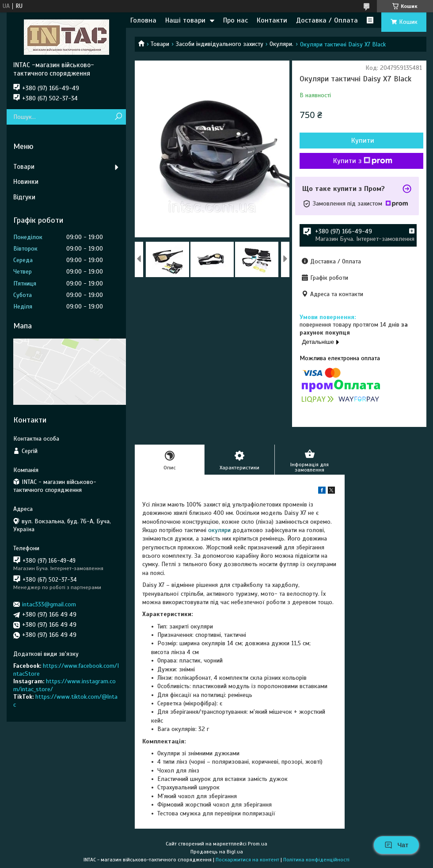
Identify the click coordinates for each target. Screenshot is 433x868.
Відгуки (24, 197)
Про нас (235, 20)
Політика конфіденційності (316, 860)
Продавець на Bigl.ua (217, 852)
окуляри (219, 530)
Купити (363, 141)
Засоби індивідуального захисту (220, 44)
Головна (143, 20)
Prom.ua (258, 844)
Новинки (26, 182)
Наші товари (185, 20)
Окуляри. (281, 44)
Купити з (363, 161)
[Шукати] (118, 117)
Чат (396, 845)
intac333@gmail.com (49, 604)
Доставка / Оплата (327, 20)
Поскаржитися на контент (247, 860)
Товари (160, 44)
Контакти (272, 20)
